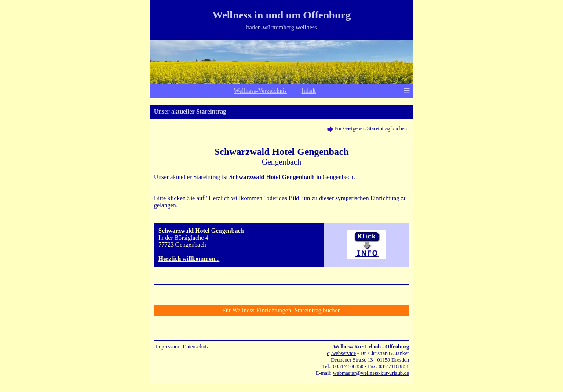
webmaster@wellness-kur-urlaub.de (371, 373)
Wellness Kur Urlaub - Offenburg (371, 347)
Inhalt (309, 91)
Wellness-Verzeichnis (260, 91)
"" (235, 198)
